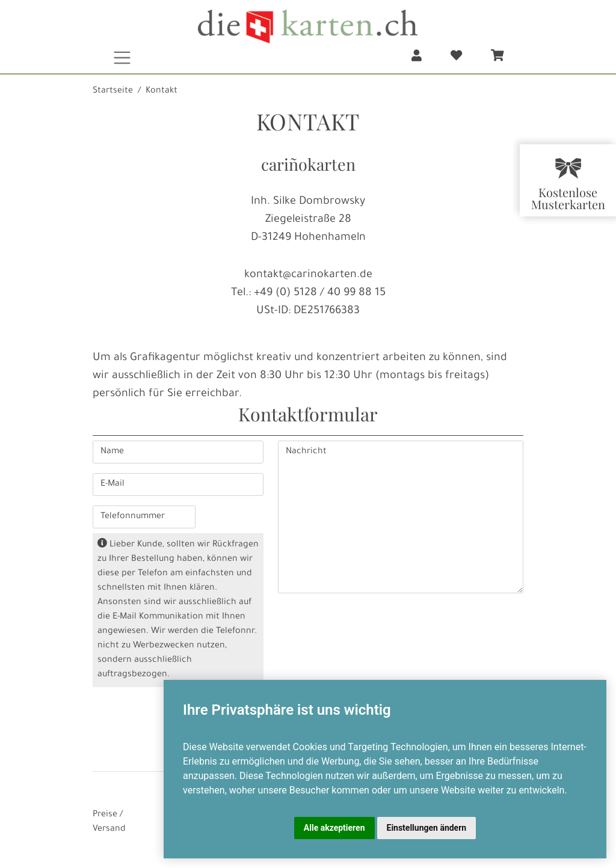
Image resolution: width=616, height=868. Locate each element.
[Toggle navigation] (122, 58)
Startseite (113, 91)
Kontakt (162, 91)
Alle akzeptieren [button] (334, 828)
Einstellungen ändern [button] (427, 828)
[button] (417, 58)
